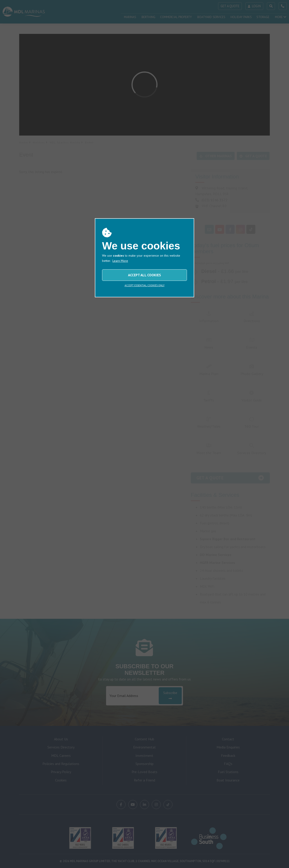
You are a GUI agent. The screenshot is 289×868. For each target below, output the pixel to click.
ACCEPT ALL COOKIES (144, 275)
